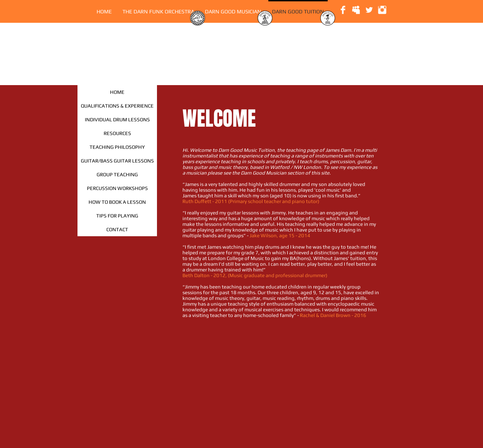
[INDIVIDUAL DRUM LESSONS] (117, 119)
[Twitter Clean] (369, 10)
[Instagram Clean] (382, 10)
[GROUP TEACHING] (117, 174)
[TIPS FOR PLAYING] (117, 216)
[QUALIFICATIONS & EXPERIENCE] (117, 106)
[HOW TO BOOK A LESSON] (117, 202)
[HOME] (117, 92)
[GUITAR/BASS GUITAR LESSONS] (117, 161)
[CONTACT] (117, 229)
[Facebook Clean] (343, 10)
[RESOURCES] (117, 133)
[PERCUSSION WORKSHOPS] (117, 188)
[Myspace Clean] (356, 10)
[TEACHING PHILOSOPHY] (117, 147)
